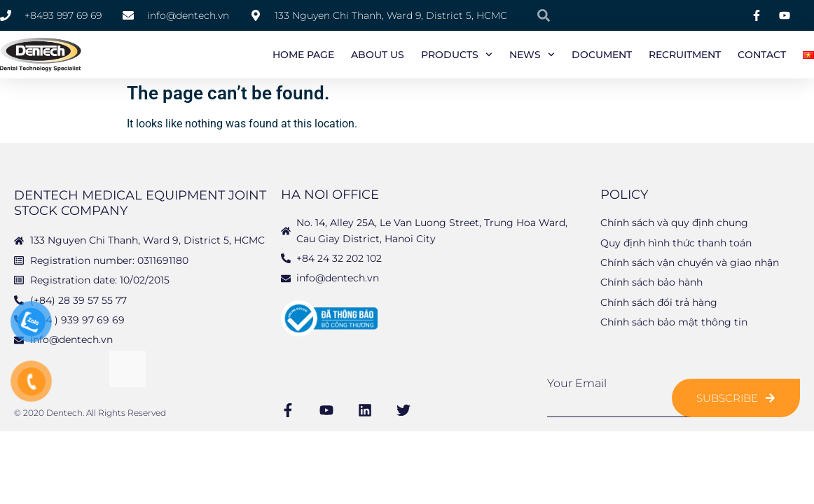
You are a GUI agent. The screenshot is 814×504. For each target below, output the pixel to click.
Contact (762, 55)
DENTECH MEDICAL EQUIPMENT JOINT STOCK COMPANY (140, 204)
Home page (303, 55)
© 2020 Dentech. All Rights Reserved (90, 414)
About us (378, 55)
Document (602, 55)
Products (457, 55)
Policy (624, 196)
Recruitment (685, 55)
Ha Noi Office (330, 196)
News (532, 55)
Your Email (577, 385)
